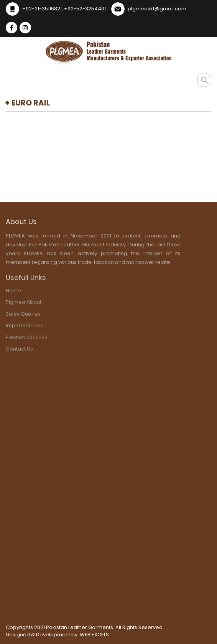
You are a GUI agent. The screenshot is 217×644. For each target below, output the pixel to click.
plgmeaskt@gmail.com (157, 9)
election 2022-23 (27, 338)
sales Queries (23, 315)
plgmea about (24, 303)
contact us (19, 350)
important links (24, 327)
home (13, 292)
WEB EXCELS (94, 635)
